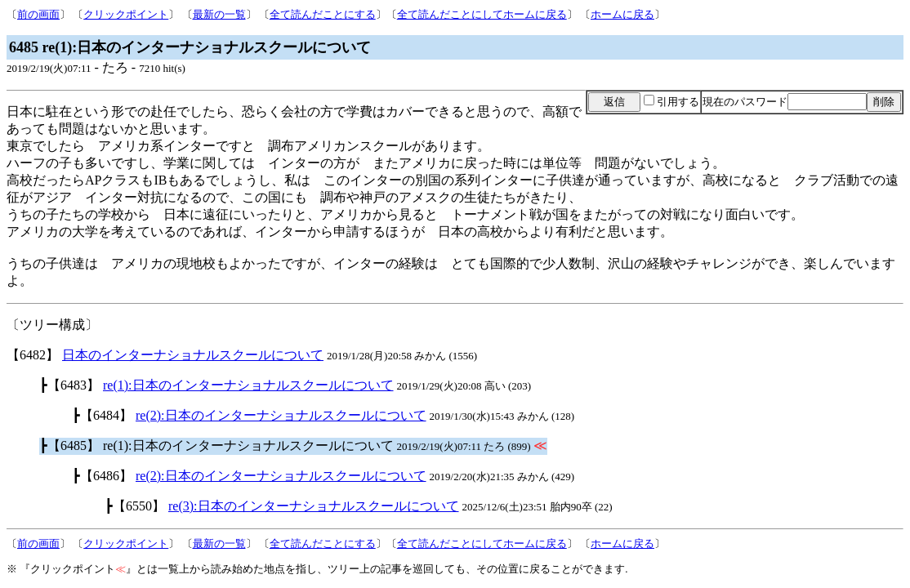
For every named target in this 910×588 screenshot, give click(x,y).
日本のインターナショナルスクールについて (193, 355)
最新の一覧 (219, 14)
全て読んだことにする (323, 14)
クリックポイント (126, 14)
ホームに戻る (622, 14)
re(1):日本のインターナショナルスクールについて (248, 385)
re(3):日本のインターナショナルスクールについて (314, 506)
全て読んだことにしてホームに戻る (482, 14)
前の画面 (38, 14)
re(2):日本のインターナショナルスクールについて (281, 415)
